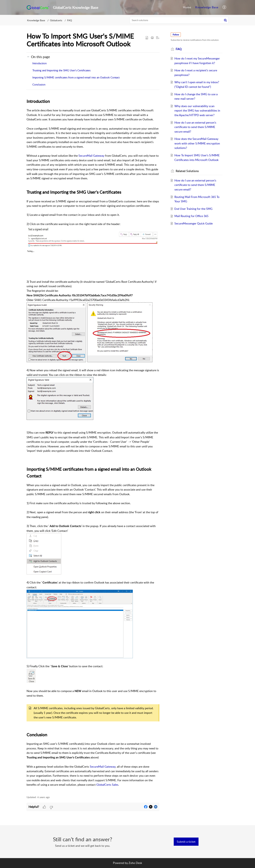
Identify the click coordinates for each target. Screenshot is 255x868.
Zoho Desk (135, 863)
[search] (179, 20)
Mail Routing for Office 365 (191, 216)
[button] (224, 7)
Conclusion (39, 84)
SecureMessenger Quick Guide (194, 223)
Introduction (39, 63)
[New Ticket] (186, 842)
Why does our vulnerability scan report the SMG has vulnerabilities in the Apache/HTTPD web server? (197, 111)
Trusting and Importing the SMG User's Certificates (61, 70)
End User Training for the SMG (193, 209)
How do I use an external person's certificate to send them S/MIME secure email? (195, 127)
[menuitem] (187, 7)
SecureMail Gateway (91, 156)
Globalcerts (56, 20)
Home (187, 7)
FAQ (70, 20)
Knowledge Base (207, 7)
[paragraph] (93, 445)
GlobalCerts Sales (107, 785)
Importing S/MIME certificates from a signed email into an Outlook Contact (76, 77)
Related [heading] (187, 171)
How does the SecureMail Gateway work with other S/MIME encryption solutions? (197, 143)
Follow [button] (176, 35)
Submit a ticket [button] (186, 842)
